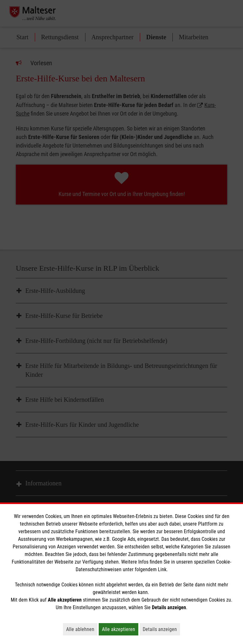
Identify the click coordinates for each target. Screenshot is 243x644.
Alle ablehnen (82, 629)
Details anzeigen (161, 629)
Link (162, 569)
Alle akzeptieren (120, 629)
